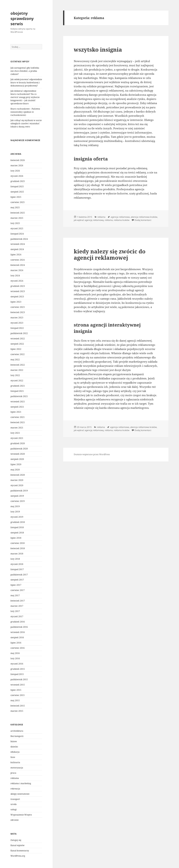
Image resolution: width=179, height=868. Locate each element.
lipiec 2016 (16, 643)
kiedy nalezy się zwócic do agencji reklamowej (110, 254)
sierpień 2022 (17, 344)
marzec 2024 (17, 270)
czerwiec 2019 (18, 501)
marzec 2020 (17, 480)
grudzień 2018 (18, 522)
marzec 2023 (17, 318)
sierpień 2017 (17, 580)
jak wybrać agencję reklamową (89, 220)
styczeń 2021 (17, 438)
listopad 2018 (17, 527)
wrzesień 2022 (18, 339)
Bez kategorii (17, 736)
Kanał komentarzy (20, 851)
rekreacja (15, 789)
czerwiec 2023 (18, 307)
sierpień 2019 (17, 496)
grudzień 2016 (18, 622)
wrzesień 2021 (18, 402)
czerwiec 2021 (18, 417)
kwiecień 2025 (18, 213)
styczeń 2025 (17, 228)
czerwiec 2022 (18, 354)
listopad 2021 (17, 391)
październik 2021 (19, 396)
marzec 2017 (17, 606)
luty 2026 (15, 171)
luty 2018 (15, 559)
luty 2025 (15, 223)
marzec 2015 (17, 711)
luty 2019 (15, 512)
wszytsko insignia (98, 50)
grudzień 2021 (18, 386)
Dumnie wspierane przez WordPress (92, 454)
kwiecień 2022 (18, 365)
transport (15, 799)
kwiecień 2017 (18, 601)
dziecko (14, 747)
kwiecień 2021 (18, 422)
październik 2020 (19, 449)
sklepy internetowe (20, 794)
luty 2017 (15, 611)
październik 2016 (19, 627)
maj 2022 (15, 360)
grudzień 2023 (18, 286)
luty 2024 (15, 276)
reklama (15, 778)
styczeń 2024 (17, 281)
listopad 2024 (17, 234)
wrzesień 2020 (18, 454)
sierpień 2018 (17, 533)
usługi (14, 809)
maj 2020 (15, 470)
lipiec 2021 (16, 412)
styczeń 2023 (17, 323)
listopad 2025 (17, 186)
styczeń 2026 (17, 176)
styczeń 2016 (17, 664)
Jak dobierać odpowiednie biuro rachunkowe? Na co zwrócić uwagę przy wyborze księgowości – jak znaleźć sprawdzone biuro (25, 97)
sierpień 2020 (17, 459)
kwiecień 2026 (18, 160)
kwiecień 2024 (18, 265)
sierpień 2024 (17, 249)
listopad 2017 (17, 569)
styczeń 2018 (17, 564)
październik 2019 (19, 491)
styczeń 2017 (17, 616)
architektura (17, 731)
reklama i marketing (21, 783)
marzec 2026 (17, 165)
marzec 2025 (17, 218)
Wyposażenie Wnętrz (21, 815)
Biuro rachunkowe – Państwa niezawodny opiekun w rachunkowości (25, 112)
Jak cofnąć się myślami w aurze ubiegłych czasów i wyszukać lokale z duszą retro (26, 123)
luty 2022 (15, 375)
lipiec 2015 (16, 690)
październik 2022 (19, 333)
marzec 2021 (17, 428)
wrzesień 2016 (18, 632)
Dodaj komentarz (143, 220)
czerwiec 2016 (18, 648)
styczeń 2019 (17, 517)
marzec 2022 (17, 370)
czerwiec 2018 (18, 543)
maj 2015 (15, 700)
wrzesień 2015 (18, 685)
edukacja (15, 752)
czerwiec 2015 (18, 695)
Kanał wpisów (17, 845)
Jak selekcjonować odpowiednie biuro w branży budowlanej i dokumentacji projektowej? (26, 83)
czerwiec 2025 (18, 202)
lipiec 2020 (16, 464)
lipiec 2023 (16, 302)
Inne (13, 757)
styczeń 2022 (17, 381)
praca (13, 773)
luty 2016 (15, 658)
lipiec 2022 (16, 349)
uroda (14, 804)
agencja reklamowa (120, 217)
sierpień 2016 (17, 637)
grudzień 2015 (18, 669)
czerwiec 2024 (18, 260)
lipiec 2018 (16, 538)
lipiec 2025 (16, 197)
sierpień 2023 (17, 297)
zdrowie (15, 820)
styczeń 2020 (17, 485)
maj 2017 (15, 595)
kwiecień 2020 (18, 475)
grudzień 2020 (18, 443)
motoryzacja (17, 768)
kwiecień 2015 (18, 706)
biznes (14, 741)
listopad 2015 (17, 674)
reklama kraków (122, 220)
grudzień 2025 (18, 181)
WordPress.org (18, 856)
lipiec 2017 (16, 585)
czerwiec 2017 (18, 590)
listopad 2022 (17, 328)
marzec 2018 (17, 554)
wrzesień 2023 (18, 291)
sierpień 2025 (17, 192)
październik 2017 (19, 575)
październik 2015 (19, 679)
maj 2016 (15, 653)
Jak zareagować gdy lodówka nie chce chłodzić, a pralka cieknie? (25, 71)
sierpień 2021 (17, 407)
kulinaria (15, 762)
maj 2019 (15, 506)
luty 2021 (15, 433)
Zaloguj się (16, 840)
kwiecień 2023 (18, 312)
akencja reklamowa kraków (144, 217)
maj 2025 (15, 207)
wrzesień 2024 (18, 244)
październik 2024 (19, 239)
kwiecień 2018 (18, 548)
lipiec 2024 (16, 255)
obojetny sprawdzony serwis (22, 18)
